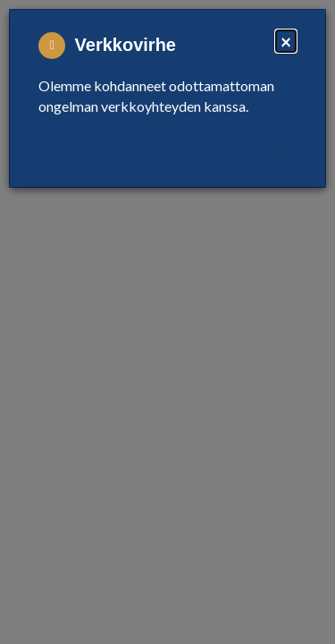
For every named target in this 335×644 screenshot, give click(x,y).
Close (268, 150)
